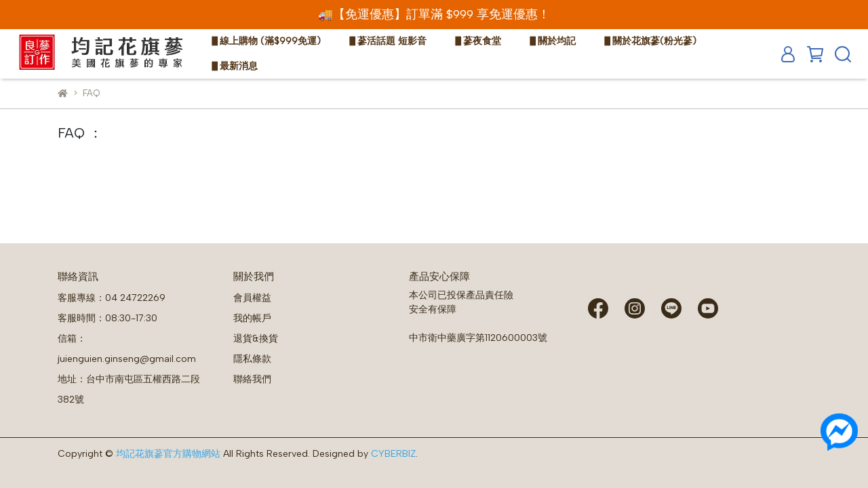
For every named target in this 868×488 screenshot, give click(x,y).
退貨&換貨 (256, 339)
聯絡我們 (252, 379)
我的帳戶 (252, 318)
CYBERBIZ (393, 454)
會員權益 (252, 298)
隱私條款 (252, 359)
